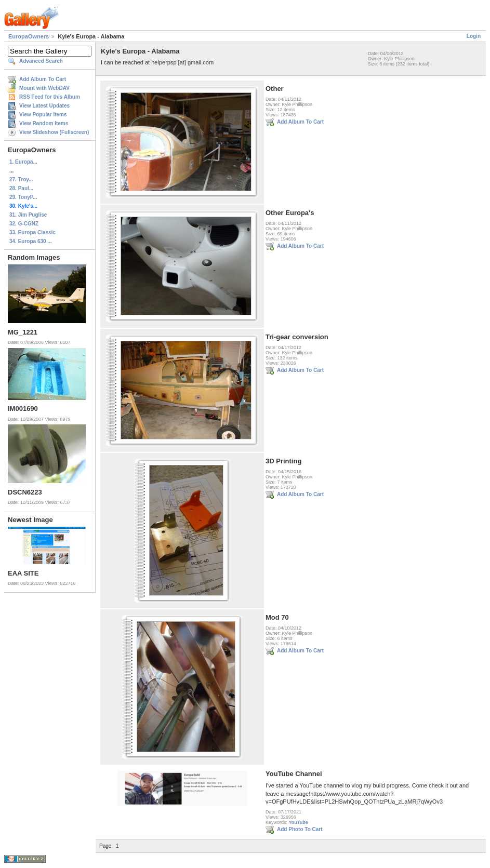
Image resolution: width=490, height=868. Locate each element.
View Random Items (44, 123)
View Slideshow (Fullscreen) (54, 132)
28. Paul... (21, 188)
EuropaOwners (29, 36)
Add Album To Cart (43, 79)
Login (474, 36)
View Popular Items (43, 115)
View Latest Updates (44, 106)
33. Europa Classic (32, 232)
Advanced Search (41, 61)
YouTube (299, 822)
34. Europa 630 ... (31, 241)
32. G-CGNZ (24, 224)
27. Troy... (21, 179)
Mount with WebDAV (44, 88)
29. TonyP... (23, 197)
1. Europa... (23, 162)
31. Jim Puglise (28, 215)
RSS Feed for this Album (50, 97)
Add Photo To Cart (300, 829)
